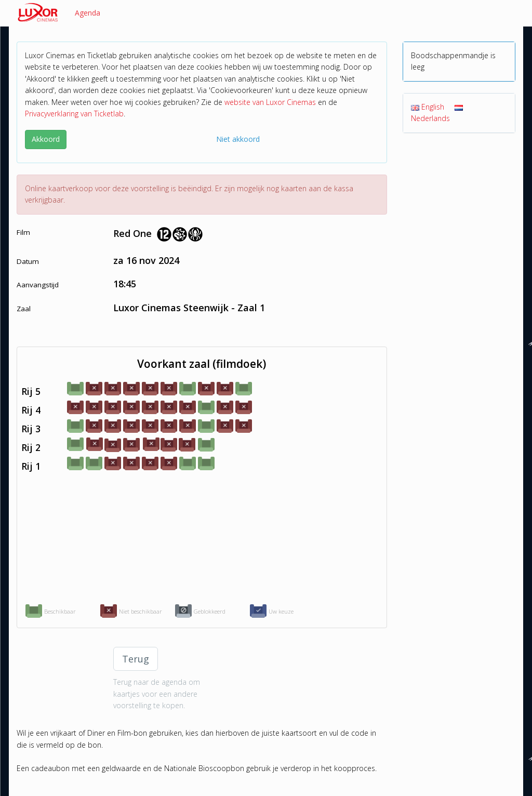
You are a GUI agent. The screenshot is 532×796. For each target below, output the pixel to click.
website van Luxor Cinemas (270, 102)
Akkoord (46, 139)
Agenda (88, 13)
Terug (136, 659)
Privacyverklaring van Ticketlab (74, 114)
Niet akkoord (238, 139)
